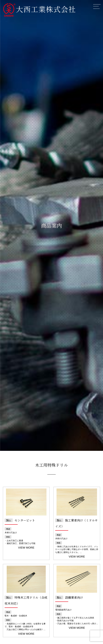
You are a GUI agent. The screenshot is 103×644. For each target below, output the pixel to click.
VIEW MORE (26, 548)
